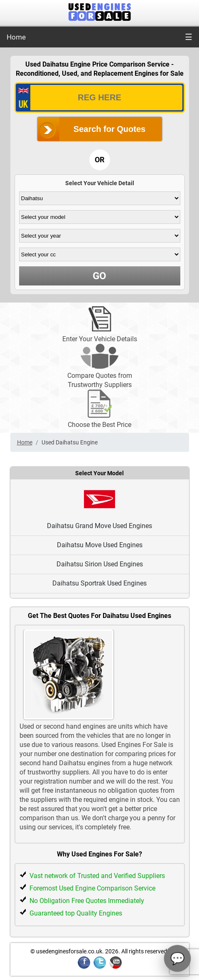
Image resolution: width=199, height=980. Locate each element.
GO (99, 276)
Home (16, 37)
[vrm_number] (100, 98)
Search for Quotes (109, 129)
